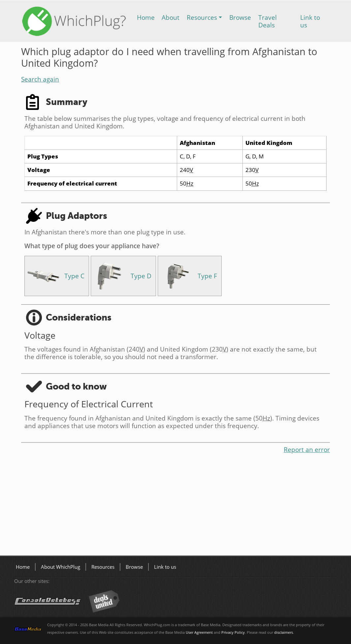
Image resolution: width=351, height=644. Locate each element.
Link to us (310, 21)
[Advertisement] (175, 506)
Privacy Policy (233, 632)
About (171, 17)
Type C (74, 276)
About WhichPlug (61, 567)
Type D (141, 276)
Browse (240, 17)
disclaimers (284, 632)
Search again (40, 79)
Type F (207, 276)
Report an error (307, 449)
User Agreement (199, 632)
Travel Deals (268, 21)
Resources (202, 17)
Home (146, 17)
